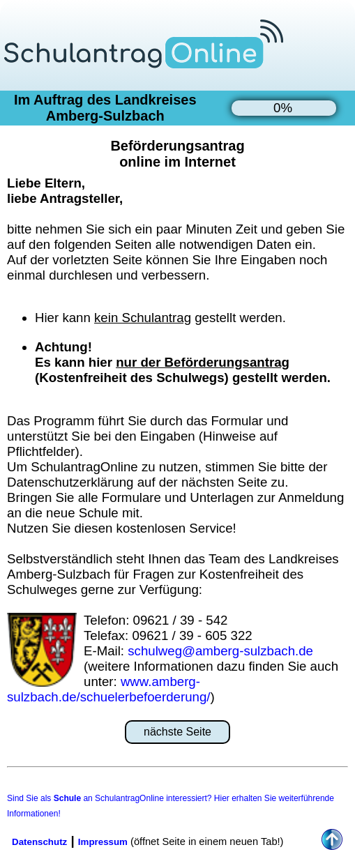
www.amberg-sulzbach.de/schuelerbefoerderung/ (108, 689)
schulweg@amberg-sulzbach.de (220, 651)
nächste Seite (177, 732)
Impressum (103, 842)
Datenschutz (39, 842)
